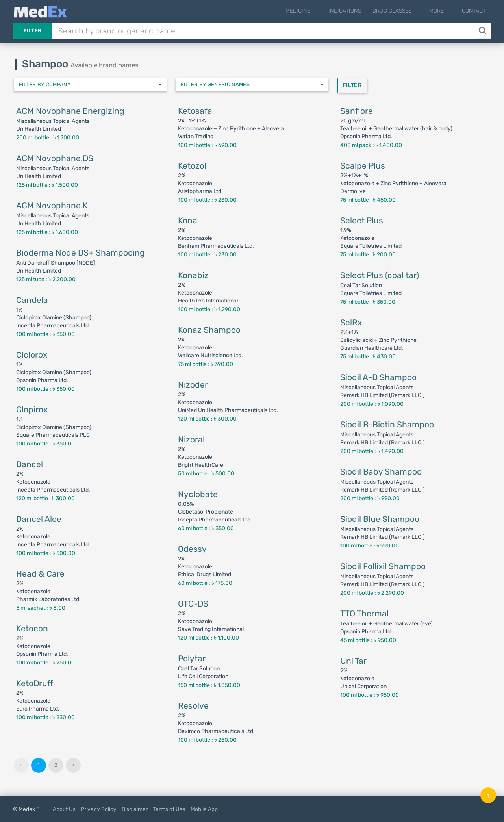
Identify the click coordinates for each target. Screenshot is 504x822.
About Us (64, 809)
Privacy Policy (99, 809)
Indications (358, 11)
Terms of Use (169, 809)
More (443, 11)
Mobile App (204, 809)
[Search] (483, 31)
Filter (33, 31)
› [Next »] (73, 765)
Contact (474, 11)
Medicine (318, 11)
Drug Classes (405, 11)
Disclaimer (135, 809)
